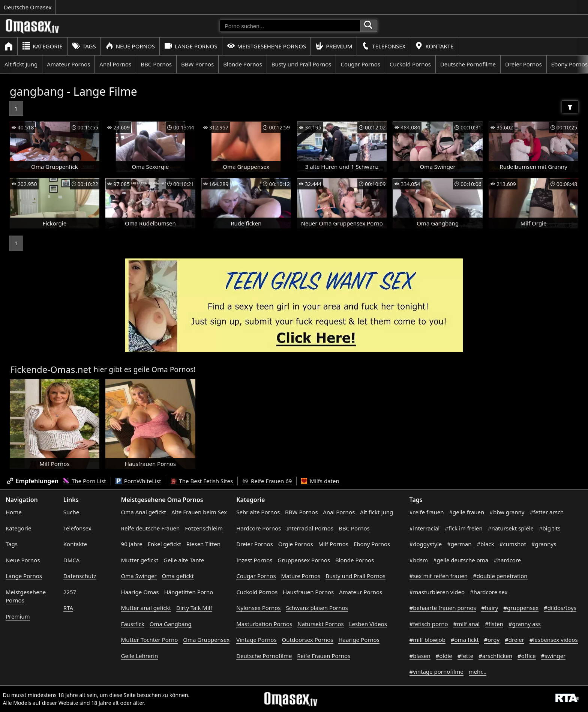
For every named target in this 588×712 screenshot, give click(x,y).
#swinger (553, 656)
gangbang (37, 91)
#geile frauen (466, 512)
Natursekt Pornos (321, 624)
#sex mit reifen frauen (439, 576)
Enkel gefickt (164, 544)
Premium (334, 46)
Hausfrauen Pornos (308, 592)
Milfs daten (320, 481)
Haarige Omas (140, 592)
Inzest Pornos (254, 560)
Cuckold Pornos (410, 64)
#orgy (492, 640)
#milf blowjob (427, 640)
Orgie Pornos (296, 544)
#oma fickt (465, 640)
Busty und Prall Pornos (301, 64)
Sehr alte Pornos (258, 512)
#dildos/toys (560, 608)
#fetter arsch (547, 512)
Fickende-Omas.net (51, 369)
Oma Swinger (139, 576)
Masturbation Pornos (264, 624)
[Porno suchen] (290, 26)
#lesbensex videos (554, 640)
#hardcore (507, 560)
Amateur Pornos (68, 64)
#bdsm (419, 560)
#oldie (444, 656)
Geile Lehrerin (140, 656)
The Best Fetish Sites (202, 481)
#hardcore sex (489, 592)
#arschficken (495, 656)
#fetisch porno (429, 624)
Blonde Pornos (242, 64)
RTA (68, 608)
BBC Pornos (156, 64)
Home (14, 512)
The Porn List (85, 481)
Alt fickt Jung (21, 64)
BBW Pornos (197, 64)
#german (459, 544)
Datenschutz (80, 576)
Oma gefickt (178, 576)
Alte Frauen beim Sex (199, 512)
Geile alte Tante (184, 560)
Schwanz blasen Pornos (317, 608)
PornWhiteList (138, 481)
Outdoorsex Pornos (308, 640)
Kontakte (434, 46)
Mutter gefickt (140, 560)
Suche (71, 512)
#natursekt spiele (511, 528)
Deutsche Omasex (28, 7)
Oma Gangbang (171, 624)
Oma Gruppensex (206, 640)
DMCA (72, 560)
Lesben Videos (368, 624)
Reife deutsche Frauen (151, 528)
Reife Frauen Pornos (324, 656)
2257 (70, 592)
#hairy (490, 608)
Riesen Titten (203, 544)
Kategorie (42, 46)
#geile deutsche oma (461, 560)
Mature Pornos (301, 576)
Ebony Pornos (372, 544)
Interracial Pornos (310, 528)
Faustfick (133, 624)
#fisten (494, 624)
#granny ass (525, 624)
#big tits (550, 528)
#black (485, 544)
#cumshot (513, 544)
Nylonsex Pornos (258, 608)
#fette (466, 656)
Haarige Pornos (359, 640)
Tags (84, 46)
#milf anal (466, 624)
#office (527, 656)
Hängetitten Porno (188, 592)
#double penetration (500, 576)
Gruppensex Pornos (304, 560)
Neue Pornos (130, 46)
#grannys (544, 544)
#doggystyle (426, 544)
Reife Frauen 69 (267, 481)
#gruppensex (521, 608)
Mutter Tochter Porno (150, 640)
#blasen (420, 656)
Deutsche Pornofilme (468, 64)
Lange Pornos (191, 46)
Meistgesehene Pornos (267, 46)
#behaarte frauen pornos (443, 608)
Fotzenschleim (204, 528)
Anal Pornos (115, 64)
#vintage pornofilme (436, 671)
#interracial (425, 528)
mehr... (478, 671)
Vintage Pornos (256, 640)
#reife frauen (427, 512)
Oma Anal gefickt (144, 512)
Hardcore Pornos (259, 528)
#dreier (514, 640)
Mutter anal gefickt (146, 608)
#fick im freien (464, 528)
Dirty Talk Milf (194, 608)
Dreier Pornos (523, 64)
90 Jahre (132, 544)
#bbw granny (507, 512)
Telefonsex (383, 46)
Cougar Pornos (360, 64)
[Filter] (570, 107)
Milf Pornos (333, 544)
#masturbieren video (437, 592)
